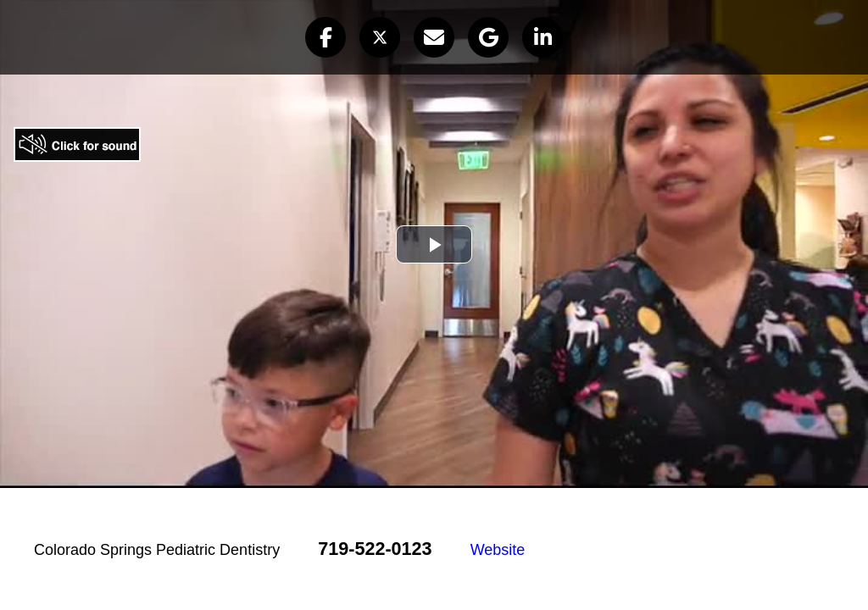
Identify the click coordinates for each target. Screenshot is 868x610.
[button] (325, 37)
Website (498, 550)
